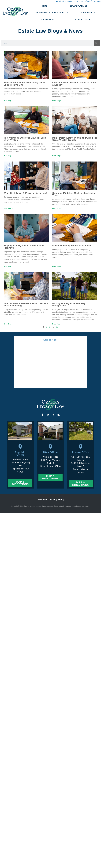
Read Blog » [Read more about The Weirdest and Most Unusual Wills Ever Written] (8, 156)
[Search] (97, 43)
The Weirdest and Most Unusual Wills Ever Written (25, 139)
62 (57, 327)
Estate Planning (80, 6)
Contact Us (83, 20)
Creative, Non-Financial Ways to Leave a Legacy (75, 84)
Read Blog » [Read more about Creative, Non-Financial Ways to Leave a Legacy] (57, 101)
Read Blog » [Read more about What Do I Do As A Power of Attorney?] (8, 208)
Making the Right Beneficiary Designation (69, 305)
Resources (88, 13)
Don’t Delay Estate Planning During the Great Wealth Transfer (75, 139)
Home (44, 6)
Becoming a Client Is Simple (52, 13)
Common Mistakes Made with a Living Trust (74, 194)
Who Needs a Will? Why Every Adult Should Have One (24, 84)
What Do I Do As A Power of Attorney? (26, 193)
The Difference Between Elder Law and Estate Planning (26, 305)
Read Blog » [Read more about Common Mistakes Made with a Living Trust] (57, 208)
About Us (47, 20)
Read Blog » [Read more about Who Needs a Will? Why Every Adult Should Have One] (8, 101)
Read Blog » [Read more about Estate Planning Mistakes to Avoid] (57, 266)
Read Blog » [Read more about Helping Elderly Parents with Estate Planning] (8, 266)
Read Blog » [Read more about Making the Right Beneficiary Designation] (57, 324)
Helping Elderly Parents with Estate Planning (24, 247)
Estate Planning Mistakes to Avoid (72, 246)
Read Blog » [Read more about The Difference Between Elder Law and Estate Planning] (8, 324)
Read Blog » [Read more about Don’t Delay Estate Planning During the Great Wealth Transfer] (57, 156)
